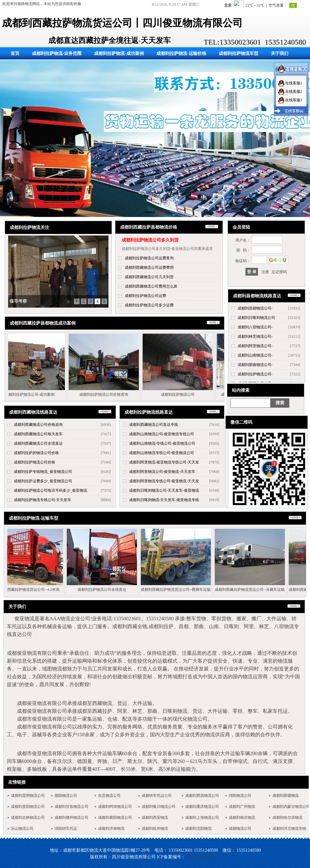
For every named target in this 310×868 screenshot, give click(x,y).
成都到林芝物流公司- (255, 336)
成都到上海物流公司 (202, 818)
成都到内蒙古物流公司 (291, 807)
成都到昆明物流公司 (28, 796)
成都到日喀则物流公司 (256, 318)
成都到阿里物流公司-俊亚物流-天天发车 (162, 472)
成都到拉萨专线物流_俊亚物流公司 (43, 472)
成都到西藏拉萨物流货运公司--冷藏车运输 (245, 590)
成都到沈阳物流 (198, 828)
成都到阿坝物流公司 (115, 807)
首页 (15, 53)
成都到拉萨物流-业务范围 (57, 53)
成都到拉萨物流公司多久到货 (150, 240)
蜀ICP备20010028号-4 (203, 857)
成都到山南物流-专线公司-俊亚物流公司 (162, 443)
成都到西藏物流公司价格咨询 (38, 425)
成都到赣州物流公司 (71, 818)
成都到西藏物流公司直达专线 (154, 425)
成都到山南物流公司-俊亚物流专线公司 (162, 434)
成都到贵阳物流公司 (28, 807)
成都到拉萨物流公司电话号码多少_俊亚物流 (50, 490)
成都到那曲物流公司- (255, 365)
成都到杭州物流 (155, 828)
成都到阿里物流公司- (255, 346)
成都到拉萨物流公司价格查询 (99, 394)
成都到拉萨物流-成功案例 (119, 53)
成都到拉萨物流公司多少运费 (149, 305)
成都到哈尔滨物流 (287, 818)
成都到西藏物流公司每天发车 (38, 434)
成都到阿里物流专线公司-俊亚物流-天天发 (164, 481)
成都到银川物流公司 (159, 807)
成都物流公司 (240, 828)
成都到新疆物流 (286, 796)
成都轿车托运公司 (157, 796)
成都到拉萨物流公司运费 (145, 296)
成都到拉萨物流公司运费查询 (149, 258)
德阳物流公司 (66, 796)
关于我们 (280, 53)
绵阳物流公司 (240, 796)
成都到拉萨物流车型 (239, 53)
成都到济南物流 (111, 828)
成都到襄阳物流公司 (115, 818)
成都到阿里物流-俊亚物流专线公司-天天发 (164, 462)
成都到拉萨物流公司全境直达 (97, 590)
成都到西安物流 (155, 818)
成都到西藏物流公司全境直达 (38, 443)
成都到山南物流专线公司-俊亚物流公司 (162, 453)
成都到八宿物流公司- (255, 327)
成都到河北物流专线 (289, 828)
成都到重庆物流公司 (202, 807)
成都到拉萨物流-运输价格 (181, 53)
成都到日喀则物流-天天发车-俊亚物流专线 (164, 500)
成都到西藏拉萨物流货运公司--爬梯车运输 (171, 590)
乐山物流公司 (22, 828)
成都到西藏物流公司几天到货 (149, 277)
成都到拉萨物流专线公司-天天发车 (43, 500)
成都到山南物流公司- (255, 355)
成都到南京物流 (242, 818)
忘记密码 (279, 272)
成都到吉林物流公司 (28, 818)
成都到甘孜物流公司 (71, 807)
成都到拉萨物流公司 (173, 394)
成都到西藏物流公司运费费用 (149, 267)
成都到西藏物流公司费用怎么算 (151, 286)
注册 (265, 272)
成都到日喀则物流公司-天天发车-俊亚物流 (164, 490)
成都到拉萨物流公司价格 (34, 462)
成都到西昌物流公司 (202, 796)
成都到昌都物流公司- (255, 308)
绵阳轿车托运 (66, 828)
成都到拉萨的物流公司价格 (36, 453)
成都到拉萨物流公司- (255, 374)
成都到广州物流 (242, 807)
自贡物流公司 (109, 796)
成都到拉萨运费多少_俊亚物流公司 (43, 481)
